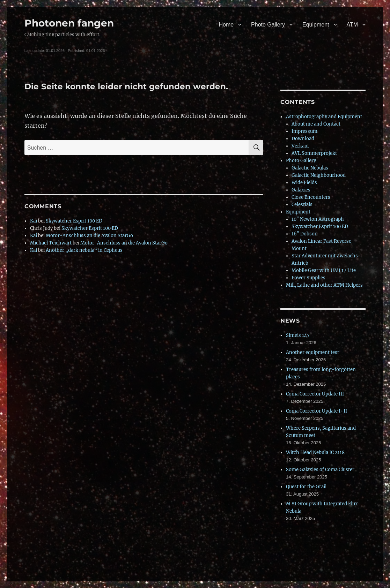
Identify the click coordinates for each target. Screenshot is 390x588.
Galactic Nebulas (310, 168)
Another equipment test (312, 352)
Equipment (316, 25)
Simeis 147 (298, 335)
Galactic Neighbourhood (319, 175)
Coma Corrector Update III (315, 394)
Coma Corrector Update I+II (317, 411)
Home (226, 25)
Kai (34, 221)
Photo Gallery (268, 25)
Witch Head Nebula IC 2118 (315, 453)
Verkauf (300, 146)
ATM (352, 25)
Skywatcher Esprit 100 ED (74, 221)
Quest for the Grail (306, 487)
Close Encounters (311, 197)
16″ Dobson (305, 234)
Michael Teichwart (51, 243)
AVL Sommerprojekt (314, 153)
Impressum (304, 131)
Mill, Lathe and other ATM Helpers (324, 285)
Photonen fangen (69, 23)
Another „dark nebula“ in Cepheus (84, 250)
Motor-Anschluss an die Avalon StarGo (89, 236)
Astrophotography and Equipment (324, 117)
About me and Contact (316, 124)
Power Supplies (308, 278)
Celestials (302, 205)
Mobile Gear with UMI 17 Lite (324, 270)
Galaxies (301, 190)
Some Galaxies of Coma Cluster (320, 470)
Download (303, 139)
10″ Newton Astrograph (318, 219)
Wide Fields (304, 183)
